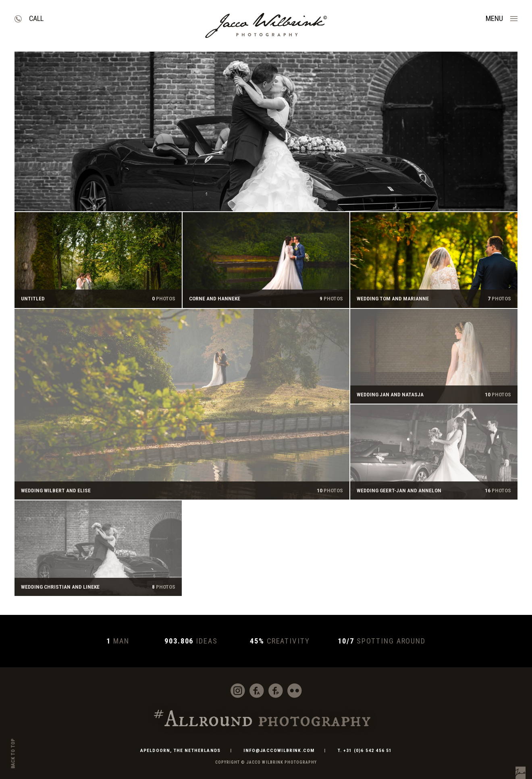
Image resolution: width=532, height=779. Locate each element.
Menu (494, 19)
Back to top (13, 754)
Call (36, 19)
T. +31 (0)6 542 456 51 (365, 750)
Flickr (295, 691)
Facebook (257, 691)
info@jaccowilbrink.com (279, 750)
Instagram (238, 691)
